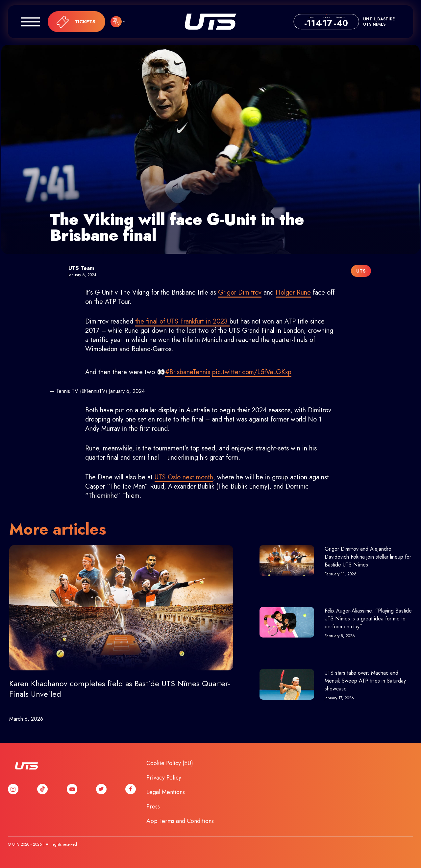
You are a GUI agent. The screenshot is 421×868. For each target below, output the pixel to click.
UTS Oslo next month (184, 477)
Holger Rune (293, 292)
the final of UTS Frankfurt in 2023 (182, 321)
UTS (210, 22)
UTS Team (81, 268)
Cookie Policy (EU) (170, 763)
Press (153, 807)
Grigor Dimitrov (240, 292)
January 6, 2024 (127, 391)
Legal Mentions (166, 792)
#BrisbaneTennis (188, 372)
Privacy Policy (164, 778)
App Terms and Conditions (180, 821)
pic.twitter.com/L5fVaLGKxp (252, 372)
